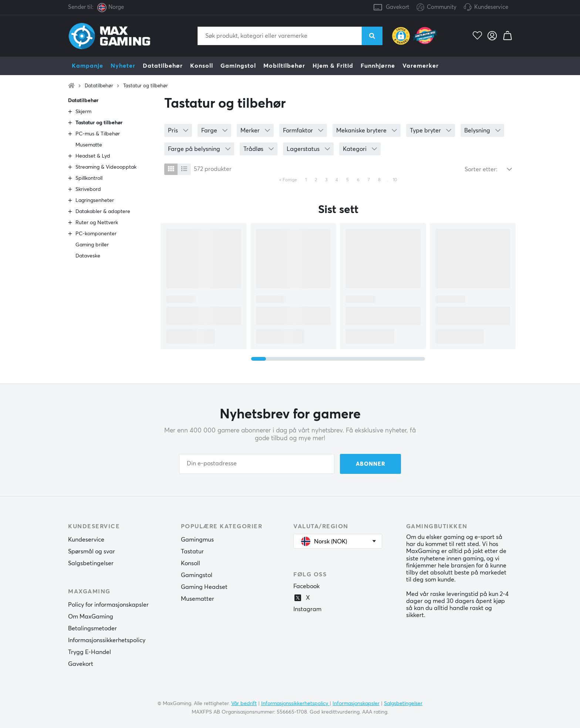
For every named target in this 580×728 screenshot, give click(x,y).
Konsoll (202, 66)
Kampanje (87, 66)
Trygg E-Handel (90, 652)
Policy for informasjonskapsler (108, 605)
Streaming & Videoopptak (106, 167)
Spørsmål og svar (92, 552)
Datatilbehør (163, 66)
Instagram (307, 609)
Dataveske (88, 256)
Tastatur (192, 552)
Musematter (198, 599)
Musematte (89, 145)
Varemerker (421, 66)
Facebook (306, 586)
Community (436, 8)
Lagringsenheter (95, 200)
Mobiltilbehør (284, 66)
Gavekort (397, 7)
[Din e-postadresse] (257, 464)
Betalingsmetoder (92, 628)
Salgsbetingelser (91, 563)
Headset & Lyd (93, 156)
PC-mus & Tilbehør (98, 134)
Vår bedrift (244, 704)
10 (395, 180)
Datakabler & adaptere (103, 212)
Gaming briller (92, 245)
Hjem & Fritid (333, 66)
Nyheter (123, 66)
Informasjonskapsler (356, 704)
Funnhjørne (378, 66)
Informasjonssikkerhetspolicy (107, 640)
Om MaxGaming (91, 617)
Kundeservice (491, 7)
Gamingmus (197, 540)
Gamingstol (238, 66)
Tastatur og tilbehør (146, 86)
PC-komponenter (96, 234)
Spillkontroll (89, 178)
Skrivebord (88, 189)
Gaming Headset (204, 587)
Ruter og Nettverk (97, 223)
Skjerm (83, 112)
